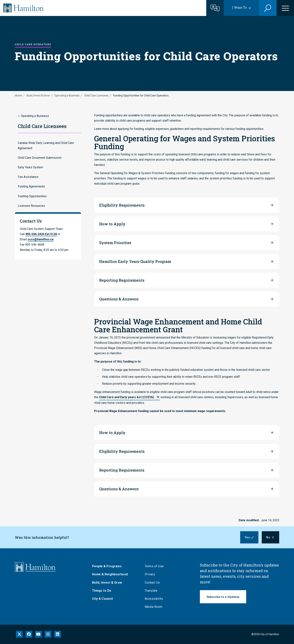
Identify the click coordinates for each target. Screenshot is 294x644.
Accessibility (154, 599)
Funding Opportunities (32, 196)
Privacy (151, 574)
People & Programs (108, 566)
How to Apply (112, 224)
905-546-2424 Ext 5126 (41, 234)
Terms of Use (155, 566)
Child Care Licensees (96, 96)
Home (18, 96)
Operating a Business (67, 96)
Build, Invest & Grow (38, 96)
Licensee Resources (31, 206)
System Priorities (115, 243)
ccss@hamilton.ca (40, 239)
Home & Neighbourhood (111, 574)
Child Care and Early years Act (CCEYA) (127, 397)
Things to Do (102, 591)
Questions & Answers (119, 299)
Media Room (154, 607)
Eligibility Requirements (122, 205)
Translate (152, 591)
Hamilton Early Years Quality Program (135, 261)
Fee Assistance (28, 177)
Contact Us (153, 583)
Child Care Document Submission (40, 158)
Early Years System (30, 167)
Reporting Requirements (122, 280)
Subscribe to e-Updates (223, 597)
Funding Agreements (31, 186)
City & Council (103, 599)
